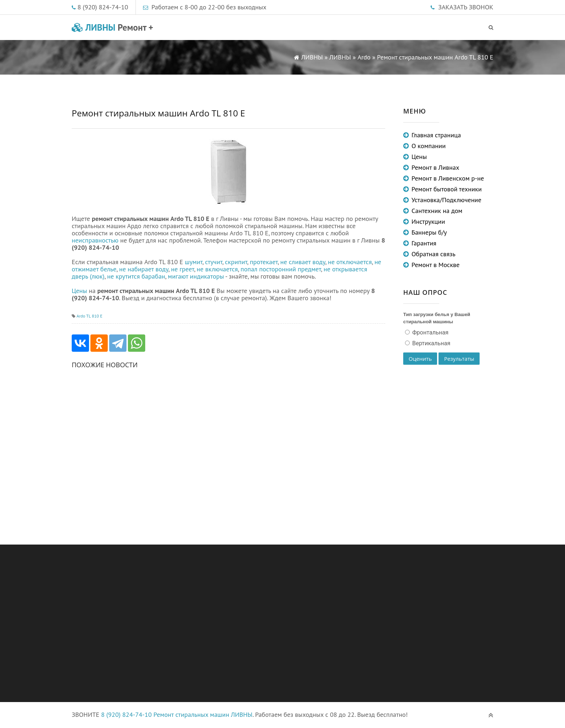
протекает (264, 262)
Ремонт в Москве (435, 265)
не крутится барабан (136, 276)
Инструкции (428, 221)
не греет (182, 269)
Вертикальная (431, 343)
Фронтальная (430, 332)
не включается (217, 269)
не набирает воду (144, 269)
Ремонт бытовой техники (447, 189)
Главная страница (436, 135)
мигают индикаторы (196, 276)
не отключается (350, 262)
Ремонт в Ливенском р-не (448, 178)
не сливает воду (303, 262)
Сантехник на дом (437, 211)
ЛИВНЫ (112, 27)
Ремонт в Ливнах (435, 167)
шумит (194, 262)
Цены (79, 291)
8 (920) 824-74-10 (103, 7)
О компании (429, 146)
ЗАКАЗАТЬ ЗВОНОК (466, 7)
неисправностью (95, 240)
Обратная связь (433, 254)
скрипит (236, 262)
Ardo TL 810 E (89, 316)
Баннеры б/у (429, 232)
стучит (214, 262)
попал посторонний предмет (281, 269)
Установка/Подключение (446, 200)
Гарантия (424, 243)
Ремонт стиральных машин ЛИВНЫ (203, 714)
